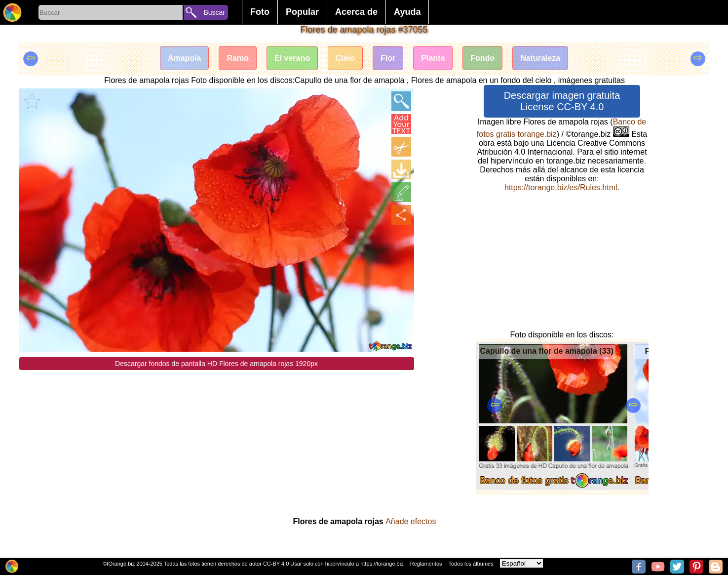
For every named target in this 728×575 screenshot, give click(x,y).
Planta (433, 58)
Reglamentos (426, 564)
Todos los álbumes (471, 564)
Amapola (185, 58)
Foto (260, 12)
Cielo (345, 58)
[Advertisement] (217, 439)
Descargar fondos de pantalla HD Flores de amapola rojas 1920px (216, 364)
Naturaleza (540, 58)
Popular (302, 12)
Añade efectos (411, 521)
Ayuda (407, 12)
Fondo (482, 58)
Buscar (214, 12)
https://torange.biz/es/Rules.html (561, 187)
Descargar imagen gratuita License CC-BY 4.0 (562, 101)
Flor (388, 58)
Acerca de (356, 12)
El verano (292, 58)
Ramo (237, 58)
